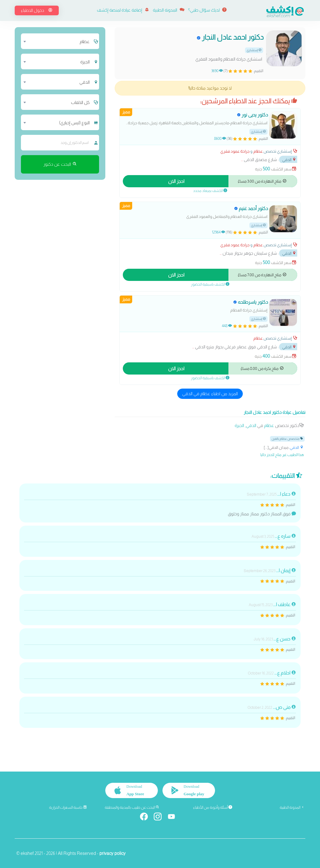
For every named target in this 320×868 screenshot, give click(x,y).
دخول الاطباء (37, 10)
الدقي (289, 160)
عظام (258, 151)
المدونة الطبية (169, 10)
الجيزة (239, 425)
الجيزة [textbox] (85, 62)
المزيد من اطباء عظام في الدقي (210, 394)
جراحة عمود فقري (235, 151)
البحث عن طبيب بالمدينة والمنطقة (132, 807)
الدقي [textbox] (85, 82)
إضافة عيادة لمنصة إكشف (123, 10)
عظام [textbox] (85, 42)
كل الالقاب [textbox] (80, 102)
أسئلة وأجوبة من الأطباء (213, 807)
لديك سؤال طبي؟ (207, 10)
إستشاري (254, 50)
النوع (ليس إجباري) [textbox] (74, 123)
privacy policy (112, 853)
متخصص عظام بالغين (287, 438)
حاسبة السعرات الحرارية (68, 807)
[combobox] (57, 41)
